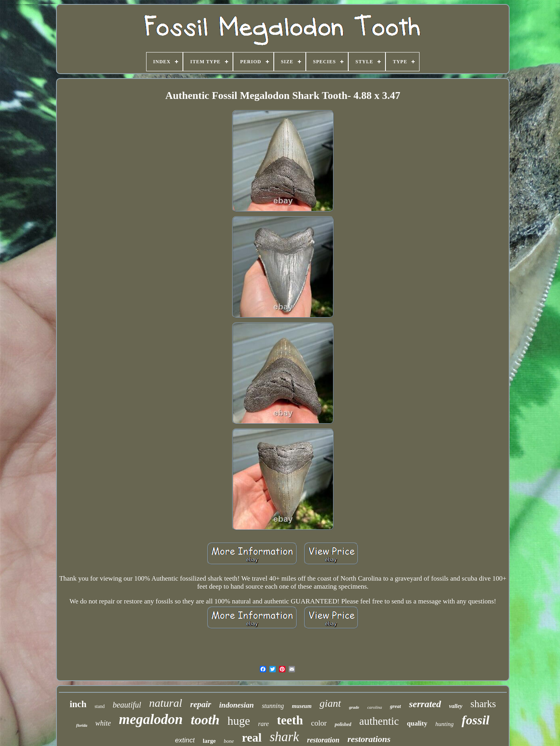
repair (201, 704)
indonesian (237, 705)
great (395, 706)
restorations (369, 739)
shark (284, 737)
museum (302, 706)
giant (330, 703)
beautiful (127, 705)
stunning (273, 706)
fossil (475, 720)
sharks (483, 704)
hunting (445, 724)
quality (417, 723)
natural (166, 703)
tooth (205, 720)
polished (343, 724)
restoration (323, 740)
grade (354, 707)
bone (229, 741)
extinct (185, 740)
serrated (425, 704)
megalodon (151, 719)
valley (456, 706)
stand (99, 706)
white (103, 723)
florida (82, 725)
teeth (290, 720)
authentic (379, 721)
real (252, 737)
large (209, 741)
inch (78, 704)
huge (239, 721)
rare (264, 724)
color (319, 723)
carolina (374, 707)
